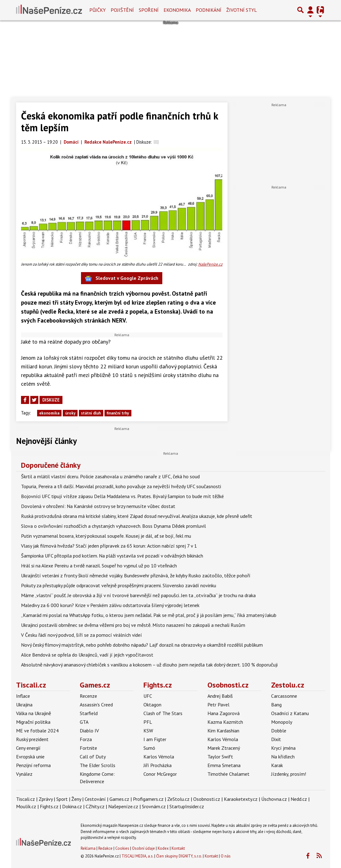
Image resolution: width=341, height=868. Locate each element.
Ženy (76, 799)
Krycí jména (283, 748)
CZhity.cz (95, 806)
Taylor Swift (220, 757)
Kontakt (178, 848)
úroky (70, 413)
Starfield (89, 713)
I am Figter (155, 739)
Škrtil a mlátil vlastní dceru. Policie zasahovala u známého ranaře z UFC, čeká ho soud (110, 476)
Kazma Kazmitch (225, 722)
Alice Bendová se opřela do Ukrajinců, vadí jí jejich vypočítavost (87, 655)
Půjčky (98, 10)
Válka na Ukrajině (34, 713)
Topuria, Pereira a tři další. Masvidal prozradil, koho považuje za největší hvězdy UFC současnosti (121, 486)
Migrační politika (33, 722)
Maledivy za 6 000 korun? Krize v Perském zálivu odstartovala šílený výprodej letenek (110, 605)
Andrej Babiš (220, 696)
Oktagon (152, 705)
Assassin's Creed (96, 705)
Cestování (95, 799)
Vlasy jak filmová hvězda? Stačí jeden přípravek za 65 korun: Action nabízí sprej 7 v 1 (109, 546)
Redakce (105, 848)
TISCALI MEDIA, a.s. (137, 856)
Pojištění (122, 10)
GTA (84, 722)
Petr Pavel (218, 705)
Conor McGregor (160, 774)
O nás (226, 856)
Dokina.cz (72, 806)
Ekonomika (177, 10)
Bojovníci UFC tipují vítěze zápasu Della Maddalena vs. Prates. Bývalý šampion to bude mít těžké (122, 496)
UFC (148, 696)
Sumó (149, 748)
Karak (277, 765)
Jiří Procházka (158, 765)
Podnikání (209, 10)
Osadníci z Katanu (290, 713)
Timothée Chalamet (228, 774)
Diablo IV (89, 731)
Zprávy (46, 799)
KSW (148, 731)
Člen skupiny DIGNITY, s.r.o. (179, 856)
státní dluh (91, 413)
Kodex (164, 848)
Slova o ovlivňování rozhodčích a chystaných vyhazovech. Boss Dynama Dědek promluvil (113, 526)
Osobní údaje (143, 848)
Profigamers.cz (148, 799)
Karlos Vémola (159, 757)
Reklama (88, 848)
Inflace (23, 696)
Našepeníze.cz (123, 806)
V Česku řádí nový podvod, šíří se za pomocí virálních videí (81, 635)
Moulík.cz (26, 806)
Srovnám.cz (154, 806)
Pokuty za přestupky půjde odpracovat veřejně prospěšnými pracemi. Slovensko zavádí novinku (119, 585)
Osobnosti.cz (228, 685)
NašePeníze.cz (210, 264)
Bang (276, 705)
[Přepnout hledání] (301, 10)
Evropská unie (30, 757)
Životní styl (242, 10)
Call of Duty (93, 757)
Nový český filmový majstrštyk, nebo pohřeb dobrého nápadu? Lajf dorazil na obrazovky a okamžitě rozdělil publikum (142, 645)
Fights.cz (158, 685)
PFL (148, 722)
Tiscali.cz (31, 685)
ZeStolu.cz (178, 799)
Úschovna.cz (274, 799)
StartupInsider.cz (187, 806)
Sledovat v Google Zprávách (122, 278)
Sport (62, 799)
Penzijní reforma (33, 765)
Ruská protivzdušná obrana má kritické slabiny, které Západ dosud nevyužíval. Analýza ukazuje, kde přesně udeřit (137, 516)
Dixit (276, 739)
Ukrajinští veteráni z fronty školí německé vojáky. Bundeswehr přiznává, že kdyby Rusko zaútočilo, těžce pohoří (136, 575)
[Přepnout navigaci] (310, 10)
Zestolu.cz (288, 685)
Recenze (88, 696)
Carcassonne (284, 696)
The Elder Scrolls (98, 765)
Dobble (279, 731)
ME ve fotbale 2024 (37, 731)
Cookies (122, 848)
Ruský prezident (32, 739)
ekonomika (49, 413)
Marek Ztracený (224, 748)
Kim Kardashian (223, 731)
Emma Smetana (224, 765)
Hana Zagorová (224, 713)
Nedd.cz (299, 799)
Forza (86, 739)
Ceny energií (28, 748)
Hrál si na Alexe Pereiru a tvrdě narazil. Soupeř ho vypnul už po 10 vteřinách (99, 566)
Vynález (24, 774)
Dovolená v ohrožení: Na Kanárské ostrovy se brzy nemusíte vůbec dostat (98, 506)
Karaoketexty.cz (241, 799)
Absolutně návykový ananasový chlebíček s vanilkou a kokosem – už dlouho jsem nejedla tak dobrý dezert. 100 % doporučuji (149, 665)
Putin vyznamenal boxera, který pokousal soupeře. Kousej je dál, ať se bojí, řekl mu (106, 536)
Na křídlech (283, 757)
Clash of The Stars (163, 713)
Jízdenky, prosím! (289, 774)
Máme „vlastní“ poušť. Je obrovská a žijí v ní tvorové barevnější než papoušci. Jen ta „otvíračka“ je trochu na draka (138, 595)
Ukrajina (24, 705)
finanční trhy (118, 413)
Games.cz (95, 685)
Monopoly (282, 722)
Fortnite (88, 748)
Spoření (149, 10)
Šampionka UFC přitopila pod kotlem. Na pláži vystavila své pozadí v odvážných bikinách (112, 556)
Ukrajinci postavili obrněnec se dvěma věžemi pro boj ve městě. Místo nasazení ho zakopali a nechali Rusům (133, 625)
